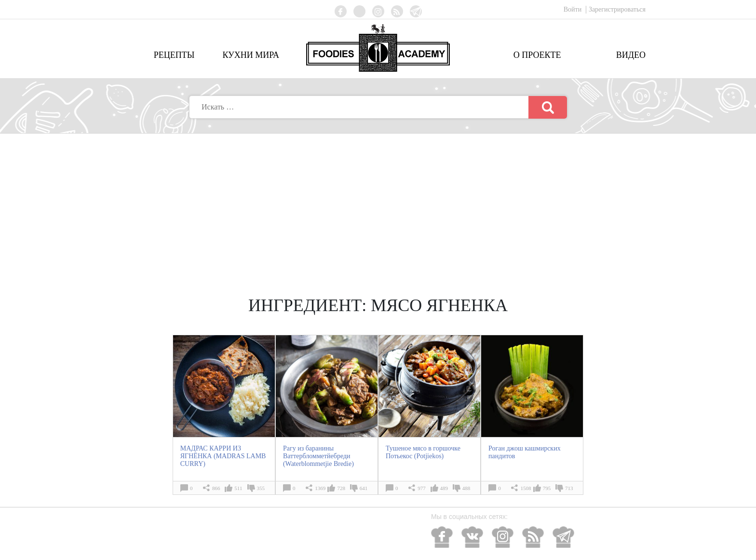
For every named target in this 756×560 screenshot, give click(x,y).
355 (261, 488)
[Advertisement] (378, 206)
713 (569, 488)
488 (466, 488)
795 (547, 488)
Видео (631, 55)
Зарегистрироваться (617, 9)
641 (364, 488)
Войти (574, 9)
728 (341, 488)
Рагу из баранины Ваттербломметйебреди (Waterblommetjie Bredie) (318, 456)
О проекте (537, 55)
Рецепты (174, 55)
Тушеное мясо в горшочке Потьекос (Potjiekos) (423, 452)
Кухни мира (251, 55)
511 (238, 488)
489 (444, 488)
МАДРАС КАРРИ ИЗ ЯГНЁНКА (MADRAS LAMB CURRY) (223, 456)
